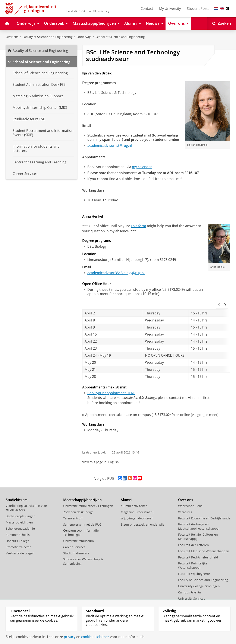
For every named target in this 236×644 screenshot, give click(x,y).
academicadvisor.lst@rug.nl (110, 145)
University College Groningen (199, 576)
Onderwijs (84, 37)
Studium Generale (76, 543)
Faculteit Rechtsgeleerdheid (198, 547)
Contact (147, 9)
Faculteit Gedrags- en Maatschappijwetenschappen (199, 516)
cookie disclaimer (95, 637)
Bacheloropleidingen (21, 506)
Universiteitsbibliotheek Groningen (88, 496)
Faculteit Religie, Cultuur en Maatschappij (198, 526)
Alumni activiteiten (134, 496)
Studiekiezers (17, 490)
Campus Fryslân (190, 582)
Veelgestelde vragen (20, 543)
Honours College (18, 531)
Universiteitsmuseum (78, 531)
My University (170, 9)
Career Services (74, 537)
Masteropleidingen (19, 512)
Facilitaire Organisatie (194, 594)
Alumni (126, 490)
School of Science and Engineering (41, 62)
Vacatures (185, 502)
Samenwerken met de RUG (82, 514)
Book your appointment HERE (111, 383)
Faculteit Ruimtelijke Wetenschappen (193, 555)
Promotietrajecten (19, 537)
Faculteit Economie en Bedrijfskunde (204, 508)
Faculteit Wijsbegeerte (194, 563)
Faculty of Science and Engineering (48, 37)
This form (138, 226)
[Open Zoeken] (222, 23)
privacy (70, 637)
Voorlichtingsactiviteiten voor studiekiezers (26, 498)
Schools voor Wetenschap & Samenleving (83, 551)
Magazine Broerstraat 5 (137, 502)
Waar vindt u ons (190, 496)
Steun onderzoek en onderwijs (142, 514)
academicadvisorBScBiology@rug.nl (116, 273)
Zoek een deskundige (78, 502)
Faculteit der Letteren (193, 535)
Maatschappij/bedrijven (82, 490)
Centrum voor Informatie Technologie (81, 522)
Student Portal (199, 9)
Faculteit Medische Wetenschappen (204, 541)
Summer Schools (18, 524)
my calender (142, 167)
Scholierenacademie (20, 518)
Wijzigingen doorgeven (137, 508)
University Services (192, 588)
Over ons (12, 37)
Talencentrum (73, 508)
